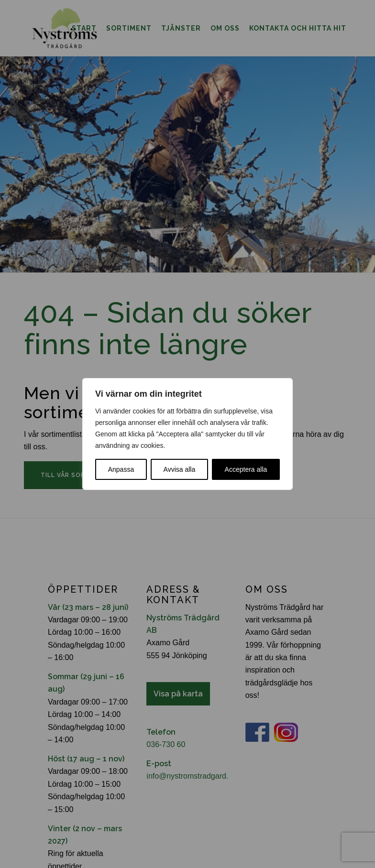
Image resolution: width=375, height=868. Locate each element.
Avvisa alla (180, 469)
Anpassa (121, 469)
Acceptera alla (246, 469)
